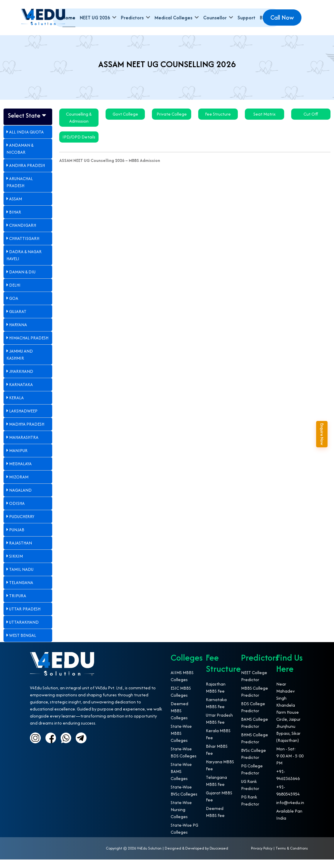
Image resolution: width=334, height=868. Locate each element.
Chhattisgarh (23, 247)
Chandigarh (21, 234)
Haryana (17, 333)
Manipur (17, 459)
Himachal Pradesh (27, 347)
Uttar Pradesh (23, 618)
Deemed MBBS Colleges (179, 719)
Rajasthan (19, 552)
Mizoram (17, 486)
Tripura (16, 604)
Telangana (20, 591)
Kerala (15, 406)
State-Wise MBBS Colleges (181, 742)
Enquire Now (328, 434)
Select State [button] (25, 119)
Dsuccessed (219, 857)
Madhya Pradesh (25, 433)
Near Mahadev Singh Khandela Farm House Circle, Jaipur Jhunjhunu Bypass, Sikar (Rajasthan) (288, 721)
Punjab (15, 538)
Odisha (16, 512)
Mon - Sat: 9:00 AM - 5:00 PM (290, 764)
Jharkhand (20, 380)
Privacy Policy (262, 857)
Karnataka (20, 393)
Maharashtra (22, 446)
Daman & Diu (21, 281)
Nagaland (19, 499)
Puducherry (20, 525)
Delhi (13, 294)
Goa (12, 307)
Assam (14, 208)
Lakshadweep (22, 420)
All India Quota (25, 141)
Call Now (282, 17)
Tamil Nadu (20, 578)
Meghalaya (19, 472)
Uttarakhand (23, 631)
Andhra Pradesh (26, 174)
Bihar (14, 221)
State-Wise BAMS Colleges (181, 780)
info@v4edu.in (290, 811)
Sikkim (15, 565)
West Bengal (21, 644)
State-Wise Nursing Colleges (181, 818)
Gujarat (16, 320)
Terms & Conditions (292, 857)
